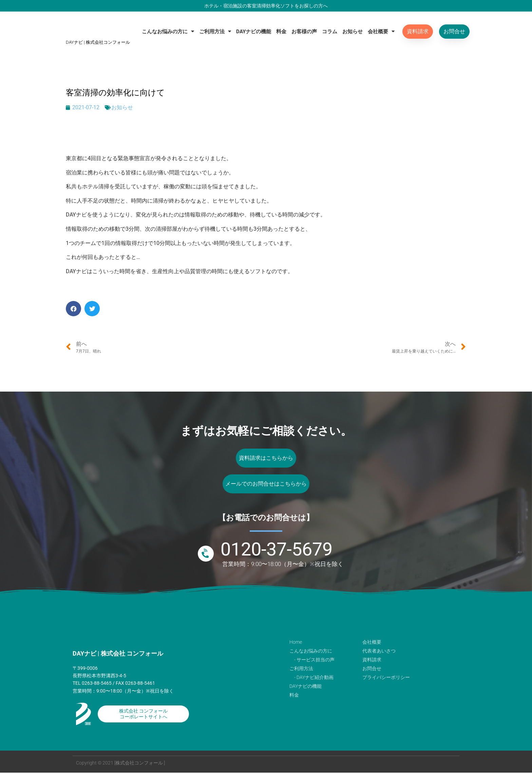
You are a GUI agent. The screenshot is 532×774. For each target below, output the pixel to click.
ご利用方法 (215, 31)
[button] (73, 309)
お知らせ (353, 32)
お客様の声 (304, 32)
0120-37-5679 (277, 551)
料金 (281, 32)
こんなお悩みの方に (168, 31)
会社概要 (381, 31)
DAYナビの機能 (254, 32)
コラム (330, 32)
